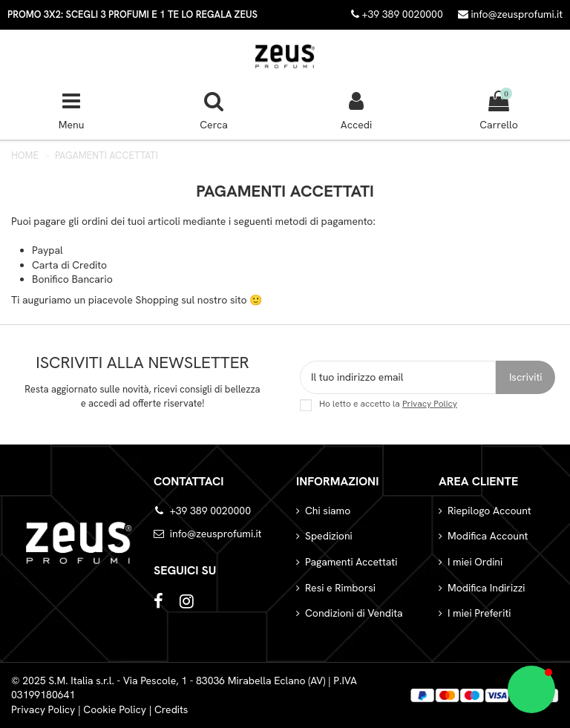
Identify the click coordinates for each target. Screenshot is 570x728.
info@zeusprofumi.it (510, 14)
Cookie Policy (115, 709)
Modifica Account (488, 536)
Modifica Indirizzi (487, 588)
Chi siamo (328, 511)
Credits (171, 709)
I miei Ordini (475, 562)
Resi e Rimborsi (340, 588)
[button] (531, 689)
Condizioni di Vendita (354, 613)
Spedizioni (329, 536)
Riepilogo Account (489, 511)
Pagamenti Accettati (351, 562)
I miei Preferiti (479, 613)
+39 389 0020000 (210, 511)
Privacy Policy (430, 404)
